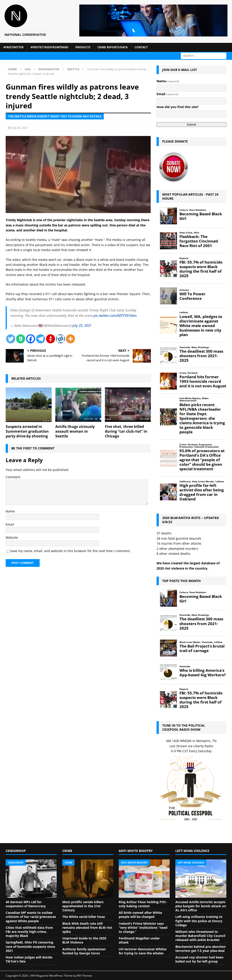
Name (10, 511)
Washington (49, 69)
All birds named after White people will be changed (140, 915)
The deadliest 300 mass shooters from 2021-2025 (201, 356)
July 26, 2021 (20, 128)
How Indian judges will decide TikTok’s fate (29, 959)
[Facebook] (31, 339)
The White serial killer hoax (84, 917)
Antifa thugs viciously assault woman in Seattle (75, 431)
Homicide (185, 347)
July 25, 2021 (82, 325)
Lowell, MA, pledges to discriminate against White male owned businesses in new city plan (201, 326)
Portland (192, 373)
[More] (70, 339)
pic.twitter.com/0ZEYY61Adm (115, 315)
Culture (184, 210)
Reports (184, 258)
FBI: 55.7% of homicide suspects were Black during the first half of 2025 (201, 269)
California (185, 482)
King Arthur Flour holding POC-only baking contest (143, 904)
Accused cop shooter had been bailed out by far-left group (199, 959)
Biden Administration (194, 399)
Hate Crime (186, 233)
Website (12, 537)
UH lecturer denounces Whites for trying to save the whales (143, 951)
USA (28, 69)
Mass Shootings (200, 347)
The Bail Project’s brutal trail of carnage (202, 648)
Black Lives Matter (190, 642)
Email (10, 524)
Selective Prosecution (207, 447)
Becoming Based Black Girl (201, 216)
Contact (141, 47)
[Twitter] (11, 339)
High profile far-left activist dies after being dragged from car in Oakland (202, 492)
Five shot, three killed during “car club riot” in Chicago (126, 431)
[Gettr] (51, 339)
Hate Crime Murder (203, 482)
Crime (183, 373)
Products (83, 47)
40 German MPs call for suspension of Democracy (26, 904)
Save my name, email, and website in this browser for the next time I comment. (70, 551)
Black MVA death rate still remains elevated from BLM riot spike (87, 928)
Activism (184, 290)
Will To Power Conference (192, 296)
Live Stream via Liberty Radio (191, 746)
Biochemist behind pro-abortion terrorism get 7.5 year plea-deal (201, 949)
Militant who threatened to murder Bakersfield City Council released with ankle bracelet (200, 936)
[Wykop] (60, 339)
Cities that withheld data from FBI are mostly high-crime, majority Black (29, 932)
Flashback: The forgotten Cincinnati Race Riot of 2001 (199, 241)
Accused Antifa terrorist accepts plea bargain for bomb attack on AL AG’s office (201, 906)
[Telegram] (41, 339)
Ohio (196, 233)
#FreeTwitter (13, 47)
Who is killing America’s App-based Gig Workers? (203, 673)
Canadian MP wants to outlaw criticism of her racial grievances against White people (31, 917)
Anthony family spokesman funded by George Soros (84, 951)
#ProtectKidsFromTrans (50, 47)
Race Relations (198, 210)
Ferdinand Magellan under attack (139, 940)
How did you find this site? (178, 107)
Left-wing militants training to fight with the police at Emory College (199, 921)
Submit (191, 125)
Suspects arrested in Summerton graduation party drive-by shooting (27, 431)
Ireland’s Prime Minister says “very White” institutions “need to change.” (143, 928)
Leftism (184, 312)
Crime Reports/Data (112, 47)
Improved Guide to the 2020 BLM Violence (84, 940)
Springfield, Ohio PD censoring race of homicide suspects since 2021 (30, 946)
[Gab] (21, 339)
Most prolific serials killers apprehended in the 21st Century (83, 906)
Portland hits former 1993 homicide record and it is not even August (203, 381)
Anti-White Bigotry (190, 398)
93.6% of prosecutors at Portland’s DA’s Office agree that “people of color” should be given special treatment (202, 460)
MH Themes (85, 976)
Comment (13, 477)
